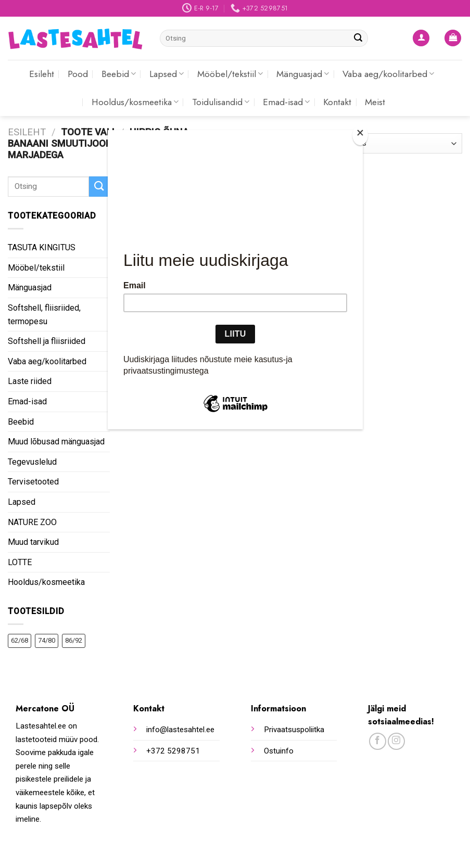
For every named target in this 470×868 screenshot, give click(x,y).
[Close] (360, 135)
